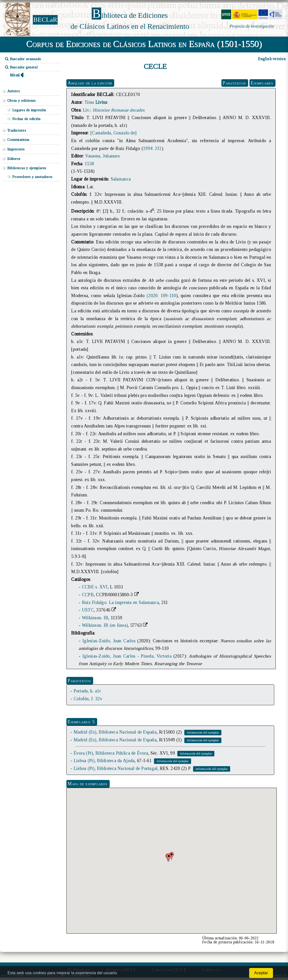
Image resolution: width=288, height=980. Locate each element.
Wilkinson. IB (95, 618)
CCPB (88, 595)
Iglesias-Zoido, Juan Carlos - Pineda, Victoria (127, 656)
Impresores (16, 149)
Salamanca (121, 179)
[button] (169, 858)
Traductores (17, 130)
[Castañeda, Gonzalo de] (113, 133)
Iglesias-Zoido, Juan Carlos (109, 641)
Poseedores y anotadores (32, 177)
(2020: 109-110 (161, 296)
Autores (14, 91)
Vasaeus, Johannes (102, 156)
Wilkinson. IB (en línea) (105, 625)
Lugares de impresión (29, 110)
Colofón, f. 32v (88, 699)
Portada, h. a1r (87, 691)
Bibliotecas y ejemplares (27, 168)
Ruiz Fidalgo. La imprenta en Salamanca (120, 602)
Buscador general (21, 67)
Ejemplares (262, 83)
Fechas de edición (26, 119)
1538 (89, 164)
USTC (88, 610)
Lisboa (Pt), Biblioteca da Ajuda (104, 761)
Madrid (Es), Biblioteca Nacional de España (115, 732)
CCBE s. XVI (95, 587)
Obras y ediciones (22, 101)
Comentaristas (18, 140)
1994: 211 (152, 148)
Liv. (87, 110)
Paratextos (234, 83)
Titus (96, 102)
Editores (14, 159)
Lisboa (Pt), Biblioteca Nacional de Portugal (116, 768)
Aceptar (261, 973)
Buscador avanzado (23, 59)
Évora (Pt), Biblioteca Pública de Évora (111, 753)
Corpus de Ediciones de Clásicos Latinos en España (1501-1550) (144, 44)
